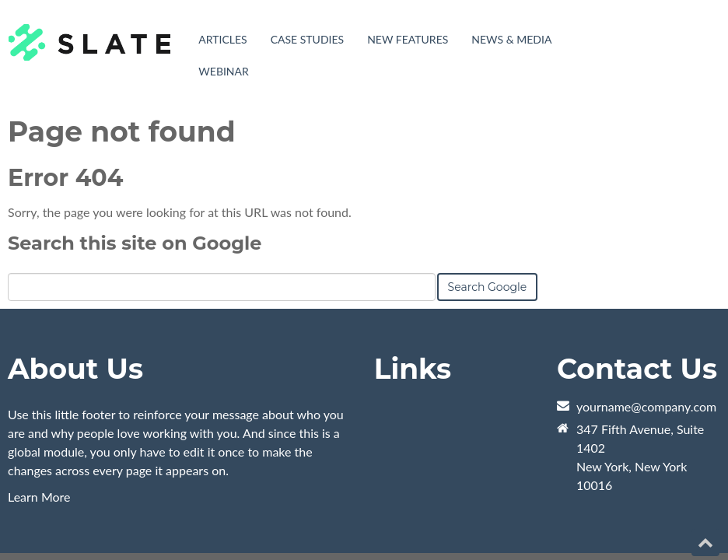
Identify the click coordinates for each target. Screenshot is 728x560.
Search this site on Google (135, 140)
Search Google (488, 184)
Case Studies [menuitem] (308, 39)
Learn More (39, 394)
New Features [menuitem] (408, 39)
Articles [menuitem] (222, 39)
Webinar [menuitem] (224, 71)
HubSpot (182, 469)
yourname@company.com (646, 304)
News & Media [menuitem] (511, 39)
